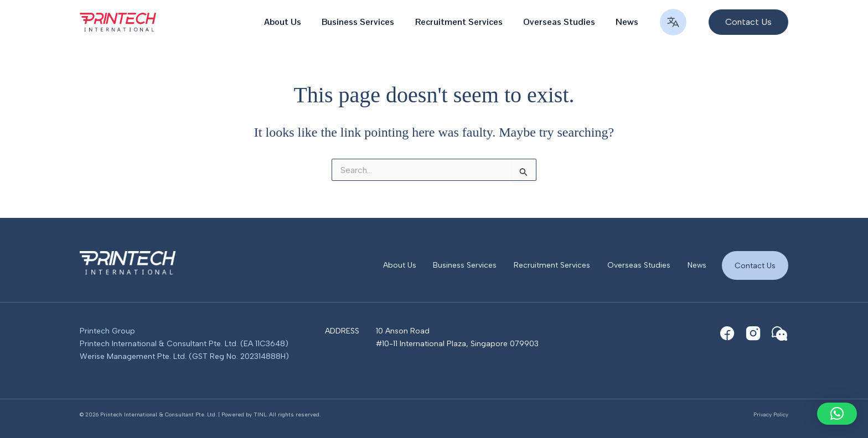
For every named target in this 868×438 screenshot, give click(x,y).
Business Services (368, 22)
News (629, 22)
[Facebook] (727, 333)
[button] (743, 22)
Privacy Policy (771, 414)
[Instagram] (753, 333)
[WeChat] (779, 333)
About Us (296, 22)
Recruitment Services (466, 22)
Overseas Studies (564, 22)
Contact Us (755, 265)
